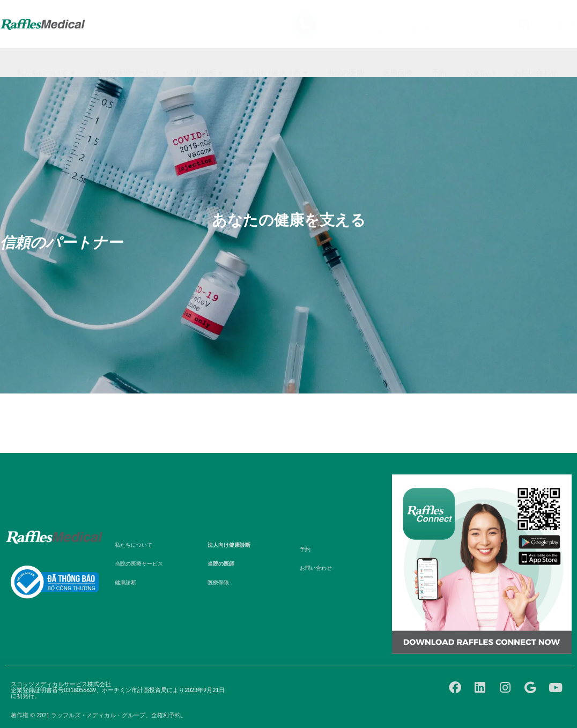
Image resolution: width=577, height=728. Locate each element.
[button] (47, 63)
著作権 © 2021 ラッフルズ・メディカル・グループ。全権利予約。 (99, 715)
